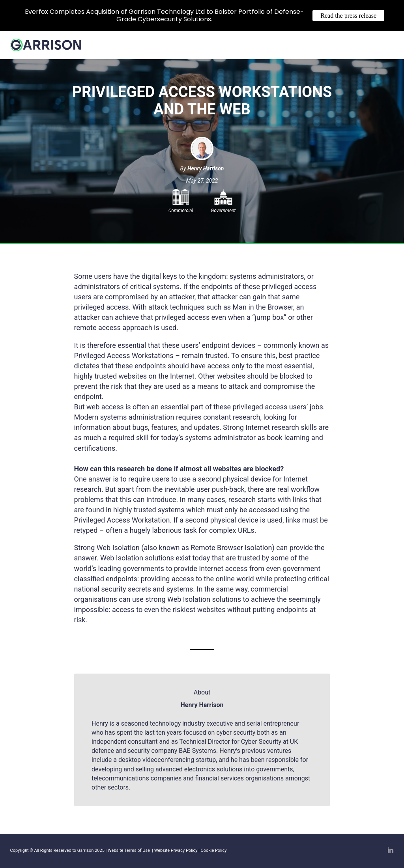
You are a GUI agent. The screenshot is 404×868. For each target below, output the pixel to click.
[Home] (46, 49)
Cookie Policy (214, 850)
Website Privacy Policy (176, 850)
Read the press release (348, 16)
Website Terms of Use (129, 850)
